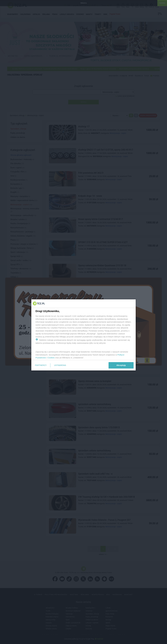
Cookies (51, 358)
